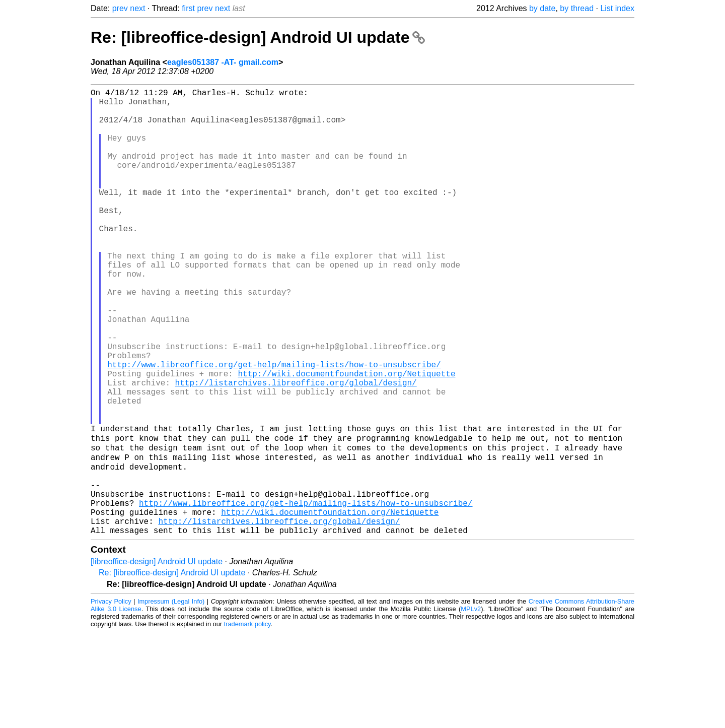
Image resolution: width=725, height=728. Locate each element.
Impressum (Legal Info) (171, 698)
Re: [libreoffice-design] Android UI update (258, 37)
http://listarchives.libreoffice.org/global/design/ (296, 449)
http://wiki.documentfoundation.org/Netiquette (346, 438)
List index (617, 8)
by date (542, 8)
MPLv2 (471, 705)
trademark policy (247, 720)
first (188, 8)
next (137, 8)
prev (120, 8)
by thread (577, 8)
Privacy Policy (111, 698)
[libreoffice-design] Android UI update (157, 658)
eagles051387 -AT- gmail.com (223, 62)
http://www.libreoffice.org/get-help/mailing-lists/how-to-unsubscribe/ (274, 427)
